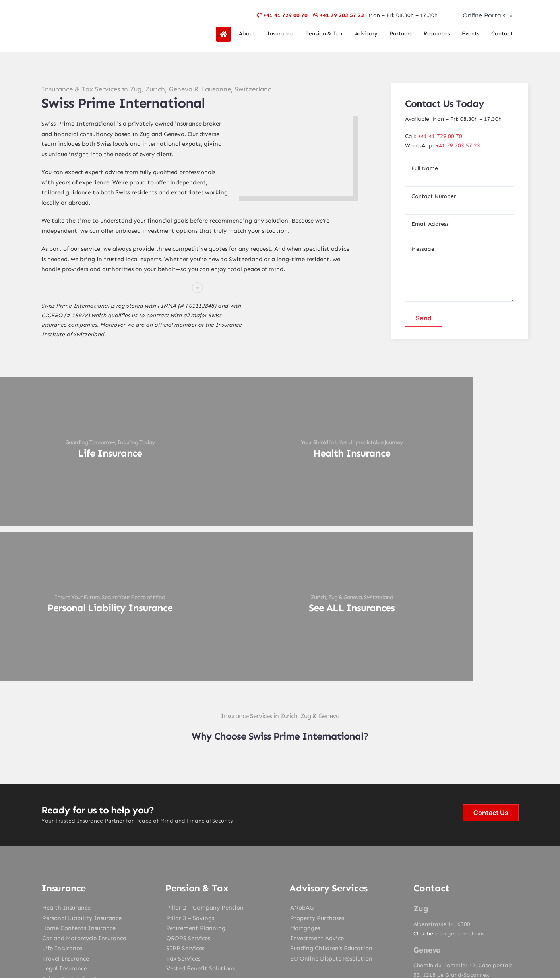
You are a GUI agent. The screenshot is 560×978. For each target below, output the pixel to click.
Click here (426, 781)
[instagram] (280, 878)
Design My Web (310, 941)
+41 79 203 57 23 (342, 15)
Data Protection (309, 921)
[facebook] (247, 878)
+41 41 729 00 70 (285, 15)
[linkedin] (314, 878)
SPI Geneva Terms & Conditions (297, 930)
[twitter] (264, 878)
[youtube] (297, 878)
